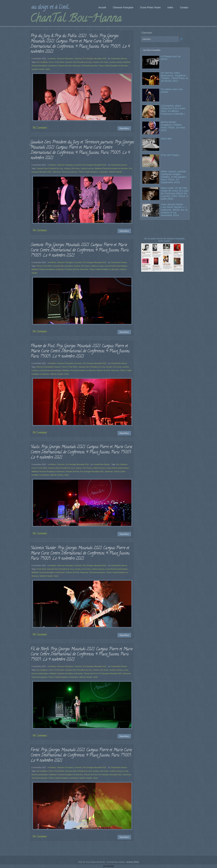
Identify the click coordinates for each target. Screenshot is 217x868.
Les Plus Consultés (152, 50)
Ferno (51, 62)
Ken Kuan (104, 62)
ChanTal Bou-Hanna (76, 19)
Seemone (77, 66)
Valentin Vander (38, 69)
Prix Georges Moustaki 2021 (95, 59)
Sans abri (166, 138)
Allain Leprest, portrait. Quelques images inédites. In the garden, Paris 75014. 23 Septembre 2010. (174, 177)
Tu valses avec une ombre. (172, 90)
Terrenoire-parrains (89, 66)
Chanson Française (65, 59)
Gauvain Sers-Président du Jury (78, 62)
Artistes (53, 59)
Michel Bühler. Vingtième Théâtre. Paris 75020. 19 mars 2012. (173, 126)
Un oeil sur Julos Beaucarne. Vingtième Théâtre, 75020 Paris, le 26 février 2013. (174, 77)
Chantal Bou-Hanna (119, 59)
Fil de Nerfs (59, 62)
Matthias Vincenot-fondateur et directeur (111, 168)
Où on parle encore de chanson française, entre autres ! (165, 240)
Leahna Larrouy (116, 62)
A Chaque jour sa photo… (171, 58)
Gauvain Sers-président (63, 266)
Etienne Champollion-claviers (49, 367)
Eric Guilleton (42, 62)
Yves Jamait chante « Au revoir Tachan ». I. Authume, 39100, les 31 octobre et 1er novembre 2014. (174, 210)
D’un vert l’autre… (171, 155)
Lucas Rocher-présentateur (116, 266)
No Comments (40, 128)
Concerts (78, 59)
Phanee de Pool (65, 66)
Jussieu (96, 62)
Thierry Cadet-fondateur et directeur (113, 66)
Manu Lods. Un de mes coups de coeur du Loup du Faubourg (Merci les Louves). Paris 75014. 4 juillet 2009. (175, 193)
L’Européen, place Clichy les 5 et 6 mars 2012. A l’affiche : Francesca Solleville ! (173, 110)
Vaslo (48, 69)
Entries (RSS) (133, 862)
